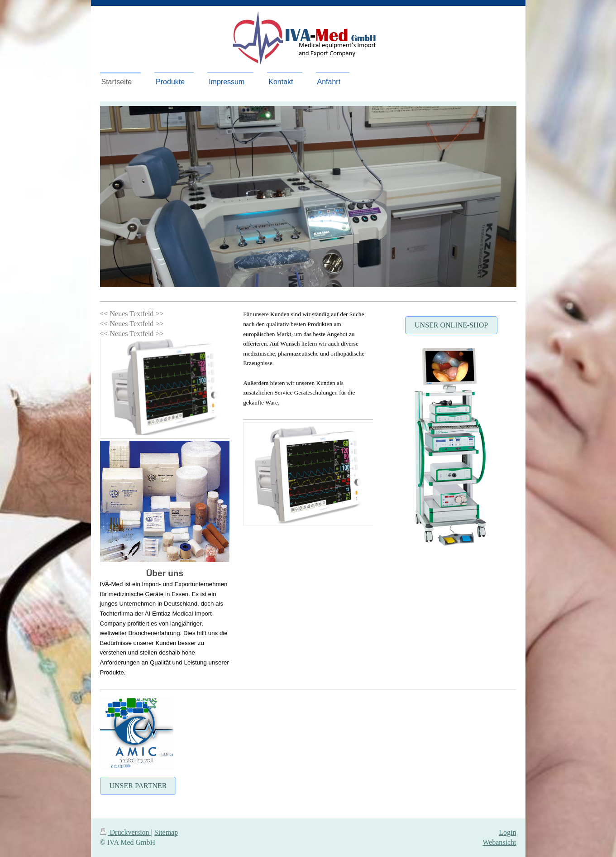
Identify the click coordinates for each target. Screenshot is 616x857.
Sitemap (166, 832)
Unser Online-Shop (451, 325)
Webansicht (499, 842)
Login (507, 832)
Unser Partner (138, 786)
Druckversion (126, 832)
